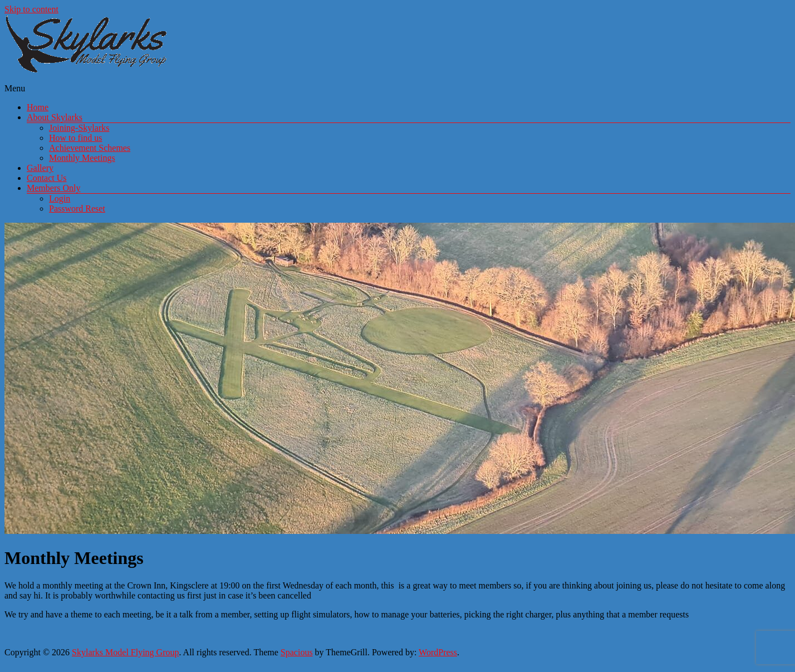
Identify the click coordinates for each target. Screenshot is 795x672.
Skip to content (31, 9)
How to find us (76, 138)
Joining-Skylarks (79, 128)
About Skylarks (55, 117)
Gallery (40, 168)
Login (60, 198)
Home (38, 107)
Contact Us (47, 178)
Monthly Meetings (82, 158)
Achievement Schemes (90, 148)
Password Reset (77, 209)
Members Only (53, 188)
